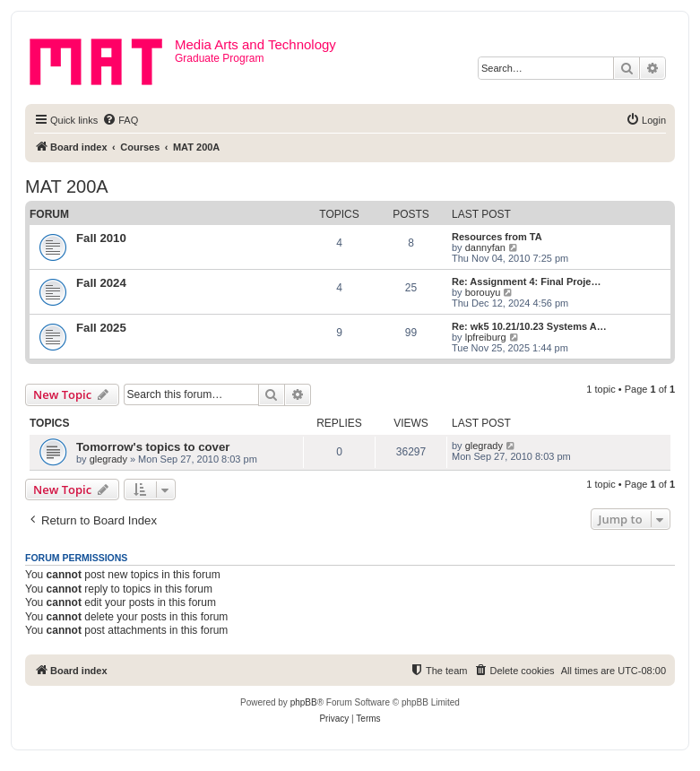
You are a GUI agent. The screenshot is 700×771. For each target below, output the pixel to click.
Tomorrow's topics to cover (153, 447)
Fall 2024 (101, 283)
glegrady (108, 459)
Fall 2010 (101, 238)
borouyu (483, 292)
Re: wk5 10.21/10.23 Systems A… (529, 326)
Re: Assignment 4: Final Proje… (526, 282)
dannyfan (485, 247)
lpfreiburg (486, 337)
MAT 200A (67, 186)
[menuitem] (120, 120)
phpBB (304, 702)
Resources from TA (497, 237)
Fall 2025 (101, 328)
